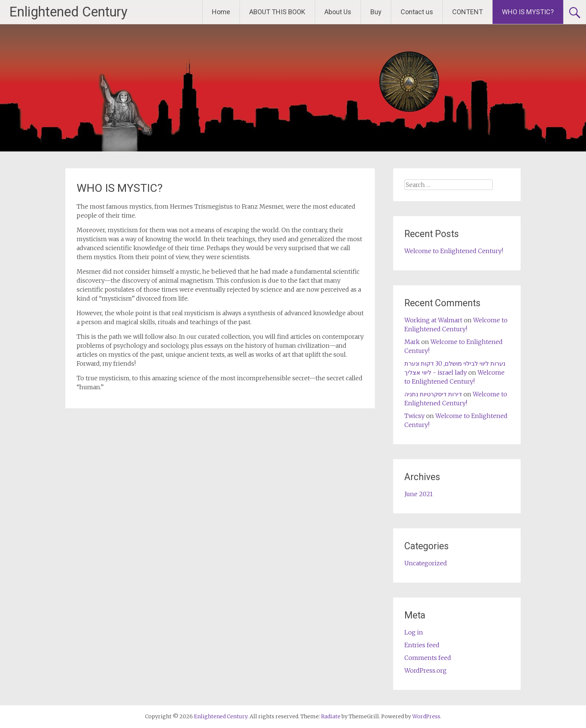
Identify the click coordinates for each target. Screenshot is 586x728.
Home (221, 12)
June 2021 (419, 494)
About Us (338, 12)
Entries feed (422, 645)
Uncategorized (426, 563)
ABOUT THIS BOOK (277, 12)
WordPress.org (425, 670)
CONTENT (468, 12)
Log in (414, 632)
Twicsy (414, 416)
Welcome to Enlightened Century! (454, 251)
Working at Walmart (433, 320)
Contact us (417, 12)
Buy (376, 12)
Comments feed (428, 658)
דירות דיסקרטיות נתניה (433, 394)
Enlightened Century (68, 12)
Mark (412, 342)
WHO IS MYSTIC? (528, 12)
